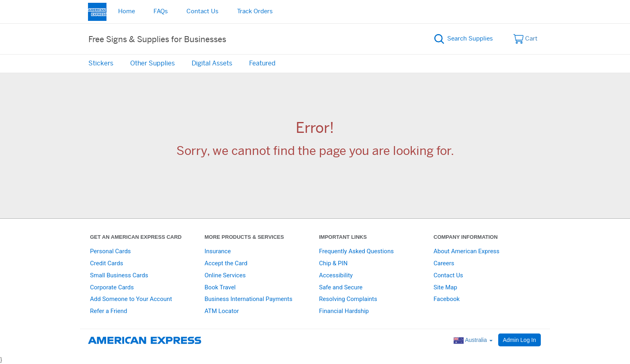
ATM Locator (222, 311)
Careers (444, 263)
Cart (526, 39)
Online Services (225, 275)
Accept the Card (226, 263)
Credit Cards (106, 263)
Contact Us (202, 11)
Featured (262, 63)
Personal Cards (110, 251)
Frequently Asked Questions (356, 251)
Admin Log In (520, 340)
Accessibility (336, 275)
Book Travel (220, 287)
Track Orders (255, 11)
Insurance (218, 251)
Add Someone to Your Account (131, 299)
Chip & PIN (333, 263)
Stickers (101, 63)
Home (127, 11)
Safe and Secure (341, 287)
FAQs (161, 11)
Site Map (445, 287)
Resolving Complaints (348, 299)
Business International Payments (249, 299)
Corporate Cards (112, 287)
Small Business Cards (119, 275)
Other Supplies (152, 63)
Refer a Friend (108, 311)
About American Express (466, 251)
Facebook (447, 299)
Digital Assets (212, 63)
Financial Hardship (344, 311)
